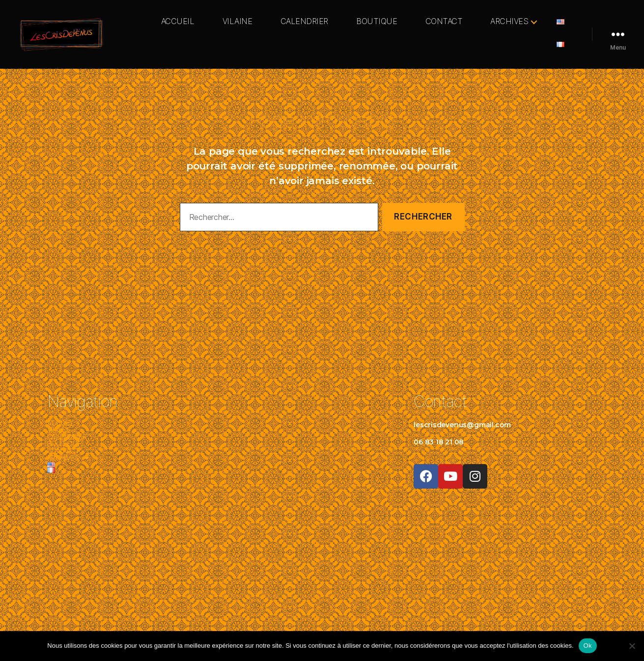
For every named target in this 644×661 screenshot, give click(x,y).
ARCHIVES (509, 22)
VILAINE (238, 22)
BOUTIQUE (377, 22)
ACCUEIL (178, 22)
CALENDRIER (304, 22)
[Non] (632, 646)
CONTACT (444, 22)
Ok (588, 646)
